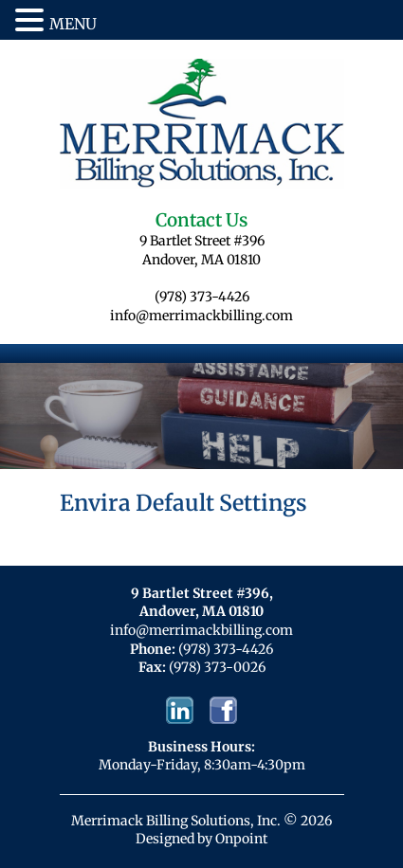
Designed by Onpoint (201, 839)
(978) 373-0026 (217, 667)
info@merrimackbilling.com (201, 316)
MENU (73, 24)
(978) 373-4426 (202, 297)
